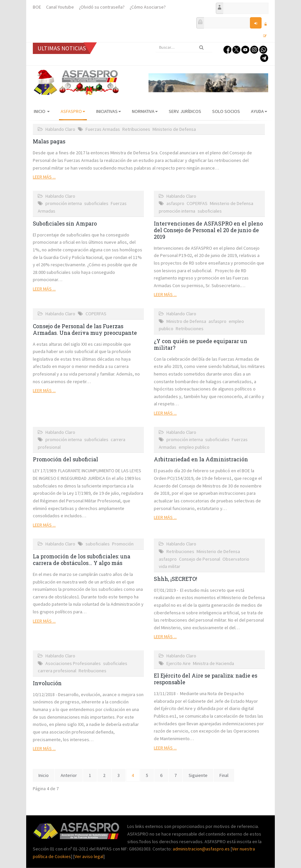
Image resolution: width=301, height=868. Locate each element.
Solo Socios (226, 111)
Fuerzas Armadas (103, 129)
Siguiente (198, 775)
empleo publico (194, 447)
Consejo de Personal (200, 559)
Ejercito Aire (179, 663)
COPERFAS (197, 203)
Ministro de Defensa (186, 321)
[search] (184, 47)
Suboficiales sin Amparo (65, 223)
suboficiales (96, 203)
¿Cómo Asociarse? (148, 7)
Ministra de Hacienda (213, 663)
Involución (47, 683)
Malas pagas (49, 141)
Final (224, 775)
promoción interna (64, 203)
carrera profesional (57, 671)
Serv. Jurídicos (185, 111)
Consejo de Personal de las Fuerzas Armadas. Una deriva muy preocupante (85, 329)
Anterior (69, 775)
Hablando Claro (60, 129)
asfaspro (175, 203)
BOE (37, 7)
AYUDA (259, 111)
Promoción (123, 544)
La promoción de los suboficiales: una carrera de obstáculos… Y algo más (82, 560)
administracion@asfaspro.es (202, 849)
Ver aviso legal (89, 856)
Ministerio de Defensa (174, 129)
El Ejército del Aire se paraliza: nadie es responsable (206, 679)
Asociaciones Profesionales (73, 663)
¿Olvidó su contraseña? (102, 7)
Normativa (145, 111)
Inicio (42, 111)
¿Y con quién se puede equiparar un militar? (201, 344)
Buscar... (156, 43)
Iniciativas (109, 111)
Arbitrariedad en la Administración (201, 459)
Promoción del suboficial (65, 459)
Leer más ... (44, 177)
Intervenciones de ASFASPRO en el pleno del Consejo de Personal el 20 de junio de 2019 (208, 230)
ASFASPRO (73, 111)
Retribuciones (136, 129)
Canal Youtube (60, 7)
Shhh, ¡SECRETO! (176, 579)
